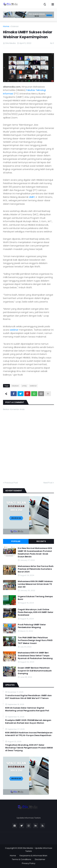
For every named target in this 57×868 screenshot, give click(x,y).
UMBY (32, 197)
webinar (14, 330)
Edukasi (15, 26)
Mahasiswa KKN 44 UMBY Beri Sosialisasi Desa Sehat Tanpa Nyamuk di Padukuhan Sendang (35, 656)
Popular (16, 541)
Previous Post (11, 483)
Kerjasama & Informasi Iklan (33, 856)
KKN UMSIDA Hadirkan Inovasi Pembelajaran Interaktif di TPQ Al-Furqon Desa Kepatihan (29, 734)
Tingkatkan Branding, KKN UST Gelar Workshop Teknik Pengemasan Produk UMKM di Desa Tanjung (29, 748)
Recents (41, 541)
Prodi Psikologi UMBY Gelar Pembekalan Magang (32, 626)
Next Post (48, 483)
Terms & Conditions (22, 859)
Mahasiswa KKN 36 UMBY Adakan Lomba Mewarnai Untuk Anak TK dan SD (35, 584)
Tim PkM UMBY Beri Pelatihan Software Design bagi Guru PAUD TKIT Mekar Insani (35, 640)
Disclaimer (40, 859)
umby (24, 386)
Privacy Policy (29, 863)
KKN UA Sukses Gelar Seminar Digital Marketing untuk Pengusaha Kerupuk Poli (27, 709)
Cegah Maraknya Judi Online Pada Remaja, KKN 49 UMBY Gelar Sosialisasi (36, 612)
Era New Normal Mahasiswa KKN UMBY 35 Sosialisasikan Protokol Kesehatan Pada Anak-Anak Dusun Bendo (35, 552)
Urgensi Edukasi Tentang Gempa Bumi (35, 598)
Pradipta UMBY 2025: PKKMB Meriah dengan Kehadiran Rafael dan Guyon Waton (28, 722)
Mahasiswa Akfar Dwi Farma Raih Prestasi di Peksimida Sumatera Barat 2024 (36, 569)
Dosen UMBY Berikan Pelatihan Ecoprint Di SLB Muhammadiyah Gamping (35, 671)
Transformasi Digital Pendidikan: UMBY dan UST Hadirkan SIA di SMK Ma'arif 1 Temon (28, 697)
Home (6, 26)
